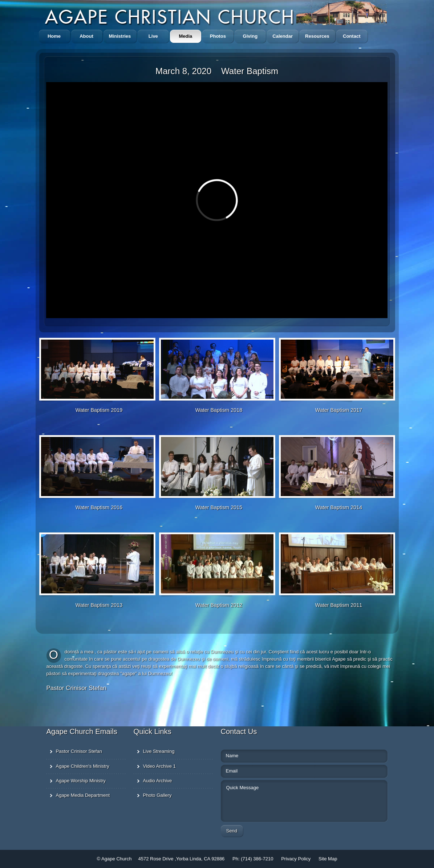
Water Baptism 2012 (219, 605)
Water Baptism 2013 (99, 605)
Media (185, 36)
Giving (250, 36)
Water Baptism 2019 (99, 410)
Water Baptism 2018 (219, 410)
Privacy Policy (297, 859)
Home (54, 36)
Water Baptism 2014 (339, 507)
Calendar (283, 36)
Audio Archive (158, 781)
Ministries (120, 36)
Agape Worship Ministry (81, 781)
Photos (218, 36)
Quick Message (262, 800)
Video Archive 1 (159, 766)
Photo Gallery (157, 795)
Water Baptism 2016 (99, 507)
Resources (317, 36)
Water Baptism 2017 (339, 410)
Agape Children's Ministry (83, 766)
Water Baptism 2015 (219, 507)
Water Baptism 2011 (339, 605)
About (86, 36)
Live (153, 36)
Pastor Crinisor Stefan (79, 751)
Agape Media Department (83, 795)
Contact (352, 36)
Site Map (328, 859)
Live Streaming (159, 751)
